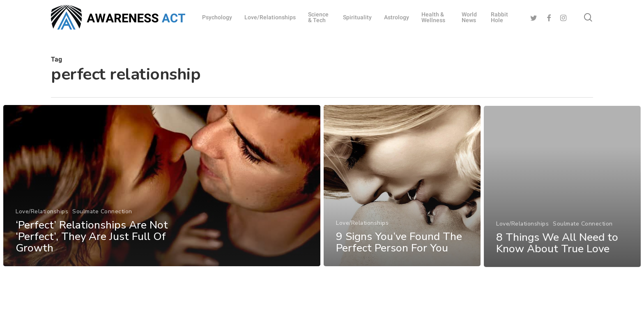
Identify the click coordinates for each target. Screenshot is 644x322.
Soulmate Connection (102, 214)
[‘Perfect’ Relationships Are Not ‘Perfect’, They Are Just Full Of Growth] (162, 189)
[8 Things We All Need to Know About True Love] (562, 204)
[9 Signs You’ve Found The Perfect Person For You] (402, 194)
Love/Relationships (42, 214)
